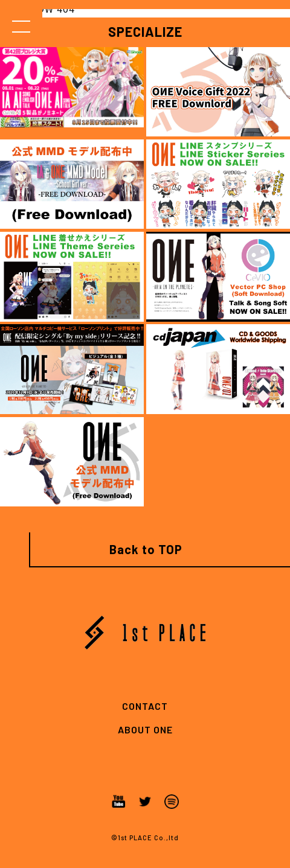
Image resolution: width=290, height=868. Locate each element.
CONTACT (145, 706)
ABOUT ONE (145, 729)
